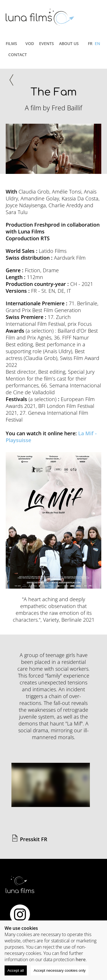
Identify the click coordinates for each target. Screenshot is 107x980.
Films (11, 43)
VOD (30, 43)
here (81, 959)
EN (97, 43)
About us (69, 43)
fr (90, 43)
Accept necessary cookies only (60, 970)
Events (47, 43)
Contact (18, 55)
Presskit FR (34, 839)
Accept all (16, 970)
